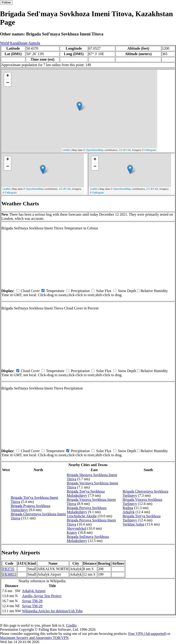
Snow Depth (127, 291)
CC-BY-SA (125, 150)
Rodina (128, 508)
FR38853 (9, 574)
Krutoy (72, 533)
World (5, 43)
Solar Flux (104, 291)
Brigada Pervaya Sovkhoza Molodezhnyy (87, 510)
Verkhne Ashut (133, 524)
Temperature (55, 291)
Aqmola (34, 43)
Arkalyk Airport (34, 591)
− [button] (8, 83)
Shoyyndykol (76, 528)
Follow (6, 2)
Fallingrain (150, 150)
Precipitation (80, 291)
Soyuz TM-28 (32, 601)
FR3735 (8, 569)
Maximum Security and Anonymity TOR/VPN (34, 638)
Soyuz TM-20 (32, 606)
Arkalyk (129, 512)
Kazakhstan (19, 43)
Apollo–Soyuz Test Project (42, 596)
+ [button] (8, 76)
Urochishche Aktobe (82, 516)
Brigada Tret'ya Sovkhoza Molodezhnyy (86, 493)
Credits (71, 625)
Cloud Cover (30, 291)
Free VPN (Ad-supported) (147, 634)
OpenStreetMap (95, 150)
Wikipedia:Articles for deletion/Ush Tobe (52, 611)
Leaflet (66, 150)
